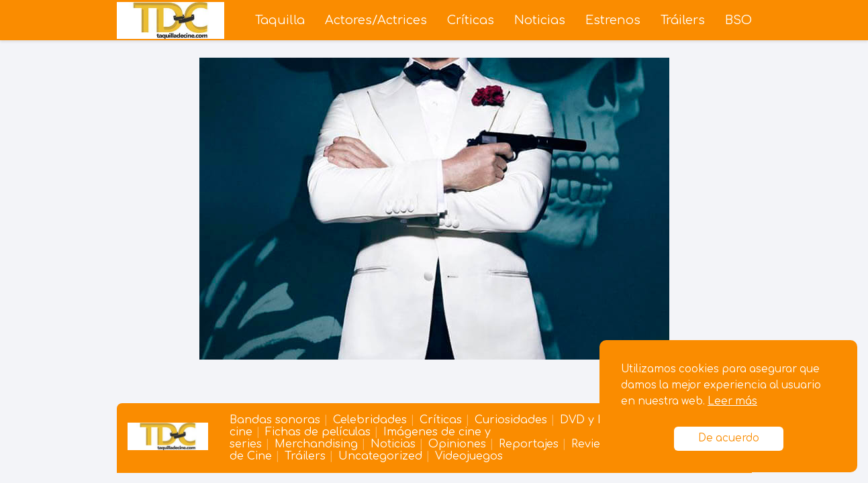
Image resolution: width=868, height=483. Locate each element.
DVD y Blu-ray (598, 420)
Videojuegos (469, 456)
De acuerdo (729, 438)
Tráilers (683, 20)
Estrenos (613, 20)
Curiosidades (511, 420)
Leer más (732, 401)
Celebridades (370, 420)
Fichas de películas (318, 432)
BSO (738, 20)
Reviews (592, 444)
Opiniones (457, 444)
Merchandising (316, 444)
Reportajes (529, 444)
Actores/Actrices (376, 20)
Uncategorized (380, 456)
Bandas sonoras (275, 420)
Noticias (540, 20)
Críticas (471, 20)
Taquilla (280, 20)
